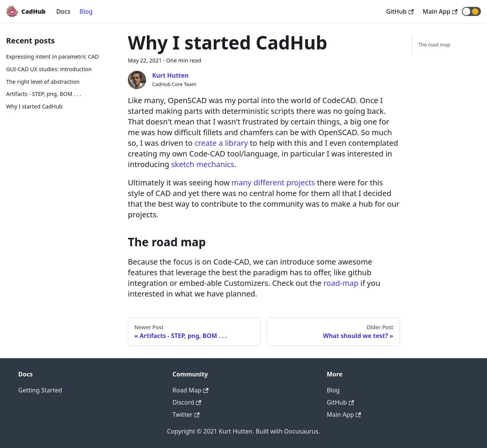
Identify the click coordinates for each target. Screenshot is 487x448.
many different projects (273, 183)
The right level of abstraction (43, 82)
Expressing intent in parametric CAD (53, 57)
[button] (471, 11)
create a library (221, 143)
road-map (341, 283)
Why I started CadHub (34, 106)
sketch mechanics (203, 164)
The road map (434, 45)
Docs (63, 11)
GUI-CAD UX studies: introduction (49, 69)
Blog (86, 11)
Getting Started (40, 390)
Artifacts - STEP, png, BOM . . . (44, 94)
